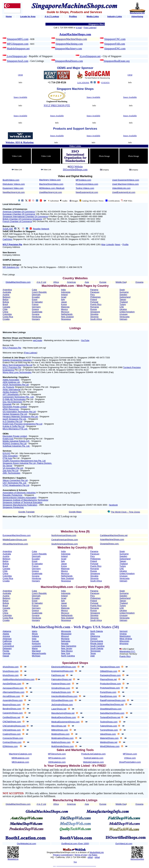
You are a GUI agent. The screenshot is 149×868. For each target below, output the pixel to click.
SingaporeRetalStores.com (69, 61)
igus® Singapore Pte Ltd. (15, 419)
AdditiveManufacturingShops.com (19, 679)
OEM (20, 75)
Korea (64, 304)
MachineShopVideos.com (51, 184)
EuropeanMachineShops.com (17, 535)
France (35, 304)
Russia (94, 309)
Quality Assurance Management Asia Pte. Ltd (24, 461)
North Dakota (97, 631)
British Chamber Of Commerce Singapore (22, 219)
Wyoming (124, 644)
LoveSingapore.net (16, 56)
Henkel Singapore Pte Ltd (15, 414)
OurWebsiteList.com (27, 844)
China (5, 312)
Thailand (124, 302)
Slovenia (94, 317)
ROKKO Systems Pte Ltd (15, 443)
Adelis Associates (11, 380)
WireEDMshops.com (110, 746)
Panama (94, 290)
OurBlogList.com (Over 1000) (75, 844)
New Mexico (67, 651)
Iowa (34, 639)
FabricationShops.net (61, 679)
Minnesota (66, 631)
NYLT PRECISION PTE (57, 105)
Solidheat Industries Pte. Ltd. (16, 446)
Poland (94, 299)
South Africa (96, 319)
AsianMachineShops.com (112, 539)
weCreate (38, 340)
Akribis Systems (10, 392)
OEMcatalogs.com (57, 762)
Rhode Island (97, 644)
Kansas (35, 641)
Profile (125, 244)
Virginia (123, 634)
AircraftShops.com (11, 696)
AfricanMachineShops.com (15, 544)
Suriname (124, 292)
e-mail (79, 28)
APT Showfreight (11, 394)
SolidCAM (8, 229)
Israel (64, 297)
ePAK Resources (11, 409)
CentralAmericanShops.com (65, 540)
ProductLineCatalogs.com (93, 754)
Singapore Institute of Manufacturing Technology (25, 500)
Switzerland (125, 297)
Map (103, 244)
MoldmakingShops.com (62, 738)
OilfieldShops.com (109, 671)
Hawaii (6, 656)
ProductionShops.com (110, 684)
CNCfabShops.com (12, 722)
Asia (87, 282)
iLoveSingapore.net (90, 56)
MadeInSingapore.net (18, 49)
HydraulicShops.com (61, 692)
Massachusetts (39, 653)
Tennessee (95, 651)
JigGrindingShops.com (62, 705)
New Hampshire (69, 646)
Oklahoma (95, 636)
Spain (122, 290)
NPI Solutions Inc (11, 267)
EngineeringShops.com (62, 671)
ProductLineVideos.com (87, 184)
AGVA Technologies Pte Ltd (16, 385)
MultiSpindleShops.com (63, 746)
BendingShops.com (12, 709)
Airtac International (11, 389)
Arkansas (7, 639)
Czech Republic (39, 292)
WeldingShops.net (109, 742)
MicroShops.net (59, 726)
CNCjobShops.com (12, 730)
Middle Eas (121, 282)
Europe (103, 282)
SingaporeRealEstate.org (117, 61)
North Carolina (68, 656)
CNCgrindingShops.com (14, 726)
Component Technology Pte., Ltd (18, 397)
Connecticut (8, 646)
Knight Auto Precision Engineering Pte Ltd (22, 424)
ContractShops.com (12, 742)
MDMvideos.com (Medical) (52, 188)
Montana (65, 639)
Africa (56, 282)
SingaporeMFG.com (18, 39)
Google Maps (75, 512)
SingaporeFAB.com (115, 44)
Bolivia (6, 302)
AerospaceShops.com (13, 688)
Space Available (20, 97)
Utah (92, 656)
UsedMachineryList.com (51, 192)
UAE (122, 307)
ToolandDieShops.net (110, 717)
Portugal (94, 302)
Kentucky (36, 644)
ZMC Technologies (11, 473)
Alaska (6, 634)
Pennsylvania (97, 641)
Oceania (139, 282)
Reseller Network (41, 229)
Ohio (92, 634)
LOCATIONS (83, 83)
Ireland (64, 295)
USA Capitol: (128, 649)
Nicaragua (66, 319)
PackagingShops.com (110, 675)
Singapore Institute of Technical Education (22, 502)
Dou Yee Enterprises (12, 402)
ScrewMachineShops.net (112, 704)
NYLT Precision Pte (12, 244)
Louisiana (36, 646)
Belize (5, 299)
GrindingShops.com (61, 688)
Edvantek (7, 404)
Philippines (95, 297)
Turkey (123, 304)
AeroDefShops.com (12, 684)
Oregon (94, 639)
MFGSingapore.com (18, 44)
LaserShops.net (59, 709)
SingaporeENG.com (115, 49)
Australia (7, 292)
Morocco (65, 312)
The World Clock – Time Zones (125, 512)
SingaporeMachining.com (69, 44)
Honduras (36, 317)
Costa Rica (8, 317)
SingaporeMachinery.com (69, 49)
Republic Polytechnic (13, 495)
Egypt (35, 299)
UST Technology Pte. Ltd (14, 483)
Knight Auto (8, 439)
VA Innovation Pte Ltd (13, 468)
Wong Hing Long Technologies (17, 372)
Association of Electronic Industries (19, 493)
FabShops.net (58, 675)
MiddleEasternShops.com (15, 540)
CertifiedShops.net (11, 717)
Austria (6, 295)
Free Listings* (90, 28)
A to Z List (41, 282)
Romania (95, 307)
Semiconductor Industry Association (20, 498)
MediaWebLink (13, 859)
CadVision (7, 239)
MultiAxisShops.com (61, 742)
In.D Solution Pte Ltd (12, 421)
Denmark (36, 295)
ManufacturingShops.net (63, 713)
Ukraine (123, 309)
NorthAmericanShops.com (64, 535)
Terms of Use (81, 855)
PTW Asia (7, 458)
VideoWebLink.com (121, 188)
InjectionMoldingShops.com (64, 696)
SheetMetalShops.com (111, 709)
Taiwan (123, 299)
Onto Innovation (10, 456)
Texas (93, 653)
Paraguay (95, 292)
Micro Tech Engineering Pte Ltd (17, 365)
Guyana (36, 314)
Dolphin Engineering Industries (17, 360)
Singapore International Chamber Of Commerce (25, 216)
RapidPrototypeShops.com (113, 700)
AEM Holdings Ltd (11, 382)
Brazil (5, 304)
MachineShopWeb (137, 859)
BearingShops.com (12, 705)
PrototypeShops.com (110, 688)
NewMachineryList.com (14, 192)
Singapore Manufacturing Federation (20, 505)
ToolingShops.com (109, 722)
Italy (63, 299)
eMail (90, 857)
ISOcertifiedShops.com (75, 169)
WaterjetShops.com (109, 738)
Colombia (7, 314)
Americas (71, 282)
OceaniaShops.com (109, 544)
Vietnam (123, 319)
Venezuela (124, 317)
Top (75, 862)
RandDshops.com (108, 696)
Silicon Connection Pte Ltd (15, 480)
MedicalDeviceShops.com (64, 717)
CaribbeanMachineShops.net (114, 535)
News (118, 244)
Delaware (7, 648)
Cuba (34, 290)
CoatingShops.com (12, 734)
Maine (35, 648)
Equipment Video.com (13, 188)
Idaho (35, 631)
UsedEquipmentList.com (124, 192)
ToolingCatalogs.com (93, 758)
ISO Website (76, 167)
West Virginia (126, 639)
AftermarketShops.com (13, 692)
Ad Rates (93, 855)
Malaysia (65, 307)
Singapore (95, 312)
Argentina (7, 290)
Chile (5, 309)
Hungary (36, 319)
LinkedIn (110, 244)
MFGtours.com (130, 754)
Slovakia (94, 576)
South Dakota (97, 648)
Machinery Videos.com (50, 180)
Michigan (36, 656)
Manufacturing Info (137, 13)
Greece (35, 309)
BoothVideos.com (11, 180)
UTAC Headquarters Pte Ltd (16, 485)
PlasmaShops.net (108, 679)
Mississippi (66, 634)
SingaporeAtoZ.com (18, 61)
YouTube (85, 340)
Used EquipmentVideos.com (126, 180)
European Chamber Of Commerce (19, 214)
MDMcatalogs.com (20, 758)
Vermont (123, 631)
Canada (6, 307)
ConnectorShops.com (13, 738)
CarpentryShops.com (13, 713)
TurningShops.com (109, 730)
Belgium (6, 297)
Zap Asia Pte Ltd (10, 471)
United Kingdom (127, 312)
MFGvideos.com (83, 180)
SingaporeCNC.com (115, 39)
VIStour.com (130, 758)
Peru (92, 295)
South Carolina (97, 646)
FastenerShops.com (61, 684)
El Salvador (37, 302)
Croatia (6, 319)
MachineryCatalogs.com (20, 754)
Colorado (7, 644)
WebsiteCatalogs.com (93, 762)
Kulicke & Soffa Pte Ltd (14, 426)
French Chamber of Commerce (17, 221)
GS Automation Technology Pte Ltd (19, 412)
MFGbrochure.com (57, 754)
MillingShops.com (60, 730)
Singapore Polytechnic (13, 507)
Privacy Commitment (63, 855)
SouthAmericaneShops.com (65, 544)
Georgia (6, 653)
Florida (6, 651)
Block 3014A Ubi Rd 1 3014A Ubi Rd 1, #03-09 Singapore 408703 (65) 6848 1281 (62, 244)
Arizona (6, 636)
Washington (125, 636)
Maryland (36, 651)
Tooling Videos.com (85, 188)
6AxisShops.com (11, 675)
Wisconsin (124, 641)
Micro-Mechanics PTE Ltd (15, 429)
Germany (36, 307)
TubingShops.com (108, 726)
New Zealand (67, 317)
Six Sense (7, 466)
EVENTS (106, 83)
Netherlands (67, 314)
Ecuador (36, 297)
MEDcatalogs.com (20, 762)
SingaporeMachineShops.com (71, 39)
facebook (113, 505)
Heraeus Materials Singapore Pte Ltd (20, 416)
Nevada (65, 644)
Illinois (35, 634)
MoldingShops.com (60, 734)
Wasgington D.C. (128, 651)
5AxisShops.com (11, 671)
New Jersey (67, 648)
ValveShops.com (108, 734)
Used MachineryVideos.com (126, 184)
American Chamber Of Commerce (19, 212)
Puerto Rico (96, 304)
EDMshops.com (10, 746)
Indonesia (66, 292)
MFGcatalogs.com (57, 758)
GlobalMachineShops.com (18, 282)
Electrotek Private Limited (15, 407)
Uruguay (123, 314)
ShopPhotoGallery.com (130, 762)
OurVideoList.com (124, 844)
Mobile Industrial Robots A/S (16, 441)
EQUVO (6, 453)
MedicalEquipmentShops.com (65, 722)
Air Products (8, 387)
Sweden (123, 295)
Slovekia (94, 314)
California (7, 641)
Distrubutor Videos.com (14, 184)
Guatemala (37, 312)
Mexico (64, 309)
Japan (64, 302)
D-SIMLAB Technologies (14, 399)
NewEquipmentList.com (87, 192)
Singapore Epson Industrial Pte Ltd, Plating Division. (27, 463)
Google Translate (27, 512)
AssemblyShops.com (13, 700)
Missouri (65, 636)
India (63, 290)
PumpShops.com (108, 692)
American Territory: (128, 654)
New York (66, 653)
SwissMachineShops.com (112, 713)
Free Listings (31, 353)
